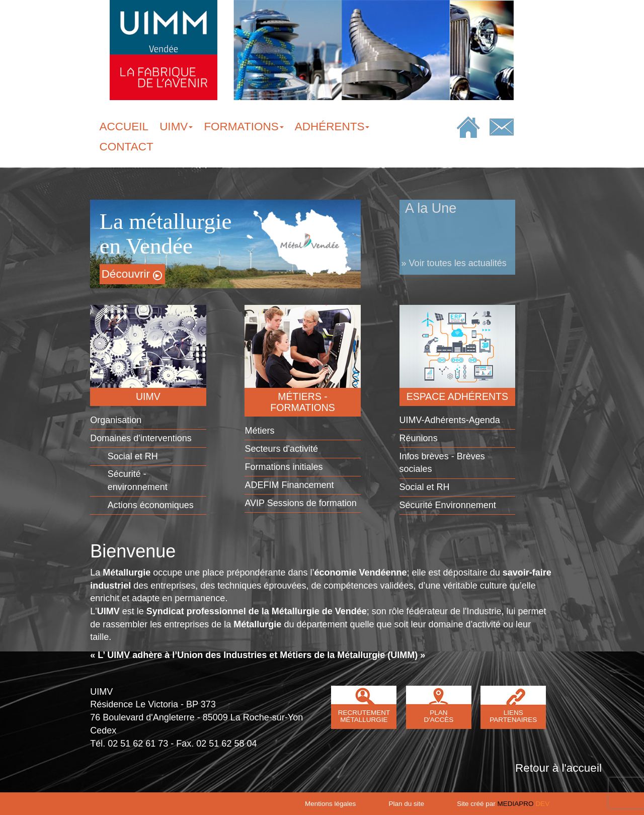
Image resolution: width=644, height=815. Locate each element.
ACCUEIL (124, 127)
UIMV (176, 127)
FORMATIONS (244, 127)
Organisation (116, 420)
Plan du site (407, 804)
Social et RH (133, 456)
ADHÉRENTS (332, 127)
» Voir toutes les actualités (454, 263)
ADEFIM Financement (289, 485)
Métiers (259, 431)
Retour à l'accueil (558, 768)
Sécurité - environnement (138, 480)
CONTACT (127, 147)
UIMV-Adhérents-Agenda (450, 420)
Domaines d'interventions (141, 438)
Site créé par (503, 804)
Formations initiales (284, 467)
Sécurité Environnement (448, 505)
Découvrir (132, 274)
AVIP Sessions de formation (300, 503)
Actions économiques (151, 505)
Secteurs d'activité (281, 449)
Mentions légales (330, 804)
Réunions (419, 438)
